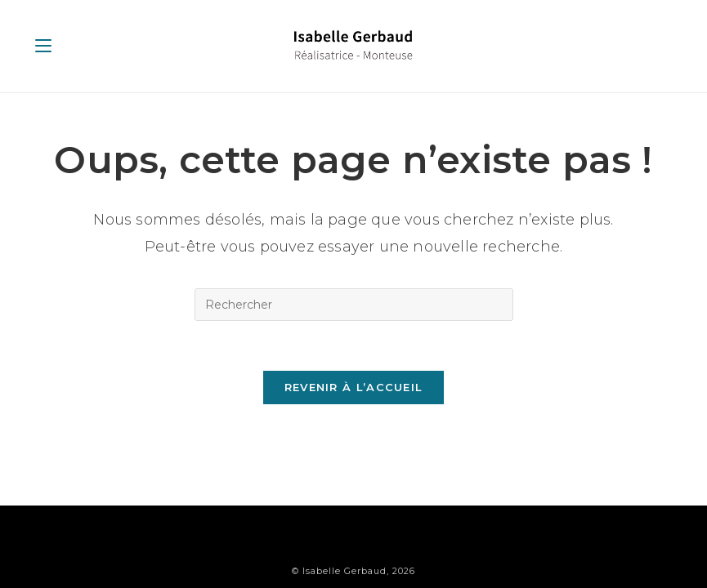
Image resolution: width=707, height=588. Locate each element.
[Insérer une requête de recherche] (354, 305)
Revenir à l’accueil (354, 387)
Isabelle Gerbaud (345, 544)
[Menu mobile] (43, 46)
